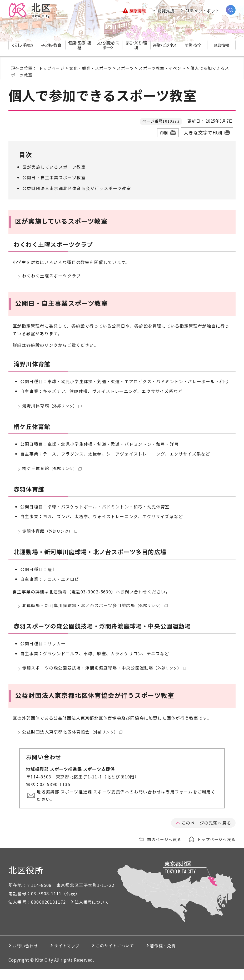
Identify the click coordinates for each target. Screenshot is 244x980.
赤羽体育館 (50, 536)
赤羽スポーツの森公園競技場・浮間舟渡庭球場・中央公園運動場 (104, 676)
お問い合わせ (27, 956)
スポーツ (125, 68)
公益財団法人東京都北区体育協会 (72, 741)
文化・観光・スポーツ (91, 68)
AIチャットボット (202, 11)
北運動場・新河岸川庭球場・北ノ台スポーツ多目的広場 (95, 612)
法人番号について (93, 913)
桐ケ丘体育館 (52, 472)
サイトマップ (75, 956)
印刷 (164, 133)
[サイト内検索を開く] (231, 10)
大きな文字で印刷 (203, 132)
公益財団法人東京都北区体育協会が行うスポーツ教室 (77, 188)
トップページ (52, 68)
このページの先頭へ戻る (206, 833)
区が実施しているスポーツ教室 (54, 167)
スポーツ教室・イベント (162, 68)
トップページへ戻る (216, 850)
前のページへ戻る (164, 850)
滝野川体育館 (52, 408)
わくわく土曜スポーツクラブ (52, 276)
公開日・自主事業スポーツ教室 (54, 177)
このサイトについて (130, 956)
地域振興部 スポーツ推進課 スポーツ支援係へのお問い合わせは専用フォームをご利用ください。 (127, 806)
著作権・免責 (185, 956)
